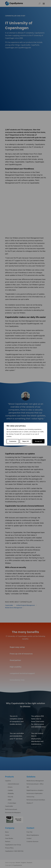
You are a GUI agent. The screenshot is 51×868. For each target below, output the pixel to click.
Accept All (38, 441)
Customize (13, 441)
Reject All (26, 441)
